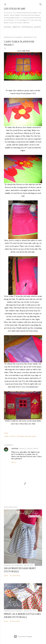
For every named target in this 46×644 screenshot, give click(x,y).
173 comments (15, 576)
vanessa (15, 448)
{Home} (7, 27)
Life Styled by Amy (15, 9)
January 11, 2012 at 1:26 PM (29, 448)
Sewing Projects (30, 436)
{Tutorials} (27, 27)
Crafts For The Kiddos (16, 436)
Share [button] (6, 433)
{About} (16, 27)
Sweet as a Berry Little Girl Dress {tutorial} (23, 615)
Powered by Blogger (23, 636)
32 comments (15, 621)
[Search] (41, 4)
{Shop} (37, 27)
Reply (14, 462)
